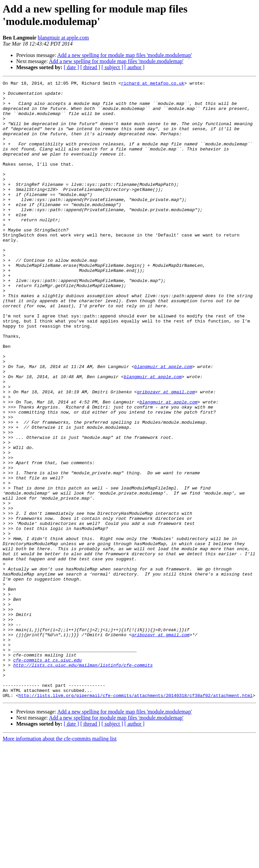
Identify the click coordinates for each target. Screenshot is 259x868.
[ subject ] (112, 67)
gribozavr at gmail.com (166, 454)
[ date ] (71, 67)
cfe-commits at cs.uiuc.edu (47, 776)
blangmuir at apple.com (63, 38)
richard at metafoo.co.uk (153, 84)
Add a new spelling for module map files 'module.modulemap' (125, 55)
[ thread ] (90, 67)
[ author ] (135, 67)
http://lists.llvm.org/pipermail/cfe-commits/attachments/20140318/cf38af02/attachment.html (136, 819)
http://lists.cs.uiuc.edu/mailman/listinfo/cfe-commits (83, 782)
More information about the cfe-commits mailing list (60, 862)
